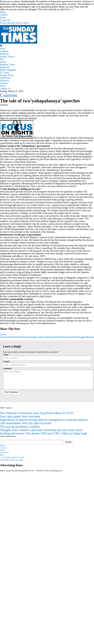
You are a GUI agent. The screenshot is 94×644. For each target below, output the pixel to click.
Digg (33, 337)
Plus (2, 59)
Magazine (5, 67)
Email (19, 337)
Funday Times (7, 75)
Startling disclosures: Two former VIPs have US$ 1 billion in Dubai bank (44, 433)
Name (6, 354)
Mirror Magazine (8, 70)
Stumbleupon (49, 337)
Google (39, 337)
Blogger (82, 337)
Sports (3, 62)
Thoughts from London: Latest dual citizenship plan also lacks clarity (41, 430)
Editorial (4, 54)
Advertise (5, 81)
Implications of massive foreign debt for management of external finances (44, 420)
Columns (4, 51)
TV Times (5, 73)
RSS (2, 455)
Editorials (11, 23)
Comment (7, 368)
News (3, 49)
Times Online (22, 23)
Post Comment (11, 392)
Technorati (67, 337)
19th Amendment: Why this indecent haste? (26, 423)
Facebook (5, 337)
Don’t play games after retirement (20, 416)
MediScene (5, 78)
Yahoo (75, 337)
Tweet (3, 334)
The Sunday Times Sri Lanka (12, 457)
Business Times (7, 65)
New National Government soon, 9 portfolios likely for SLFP (37, 413)
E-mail (6, 361)
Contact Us (5, 20)
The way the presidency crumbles (20, 427)
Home (3, 12)
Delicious (26, 337)
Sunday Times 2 (8, 57)
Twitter (13, 337)
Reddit (58, 337)
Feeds (3, 18)
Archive (4, 15)
